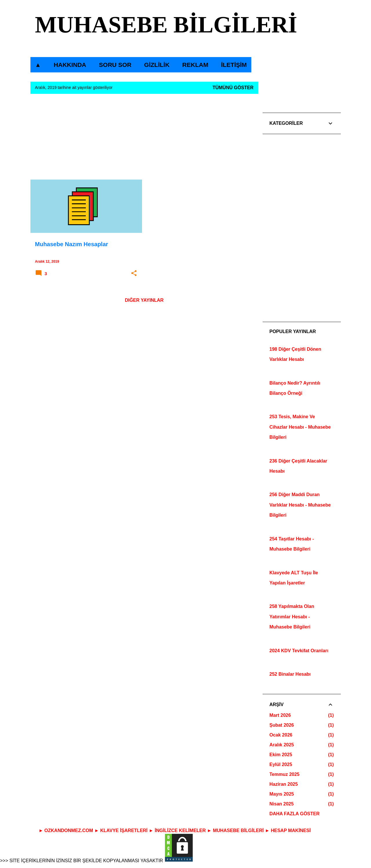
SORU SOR (115, 65)
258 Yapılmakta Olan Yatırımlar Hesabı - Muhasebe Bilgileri (292, 617)
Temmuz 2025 (285, 774)
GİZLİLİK (157, 65)
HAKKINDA (70, 65)
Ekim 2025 (281, 755)
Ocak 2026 (281, 735)
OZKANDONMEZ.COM (69, 830)
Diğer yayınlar (144, 300)
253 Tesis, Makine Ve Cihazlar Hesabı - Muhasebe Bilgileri (300, 427)
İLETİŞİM (234, 65)
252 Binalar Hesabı (290, 674)
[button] (134, 273)
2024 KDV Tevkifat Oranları (299, 651)
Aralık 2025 (282, 745)
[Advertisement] (144, 139)
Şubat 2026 (282, 725)
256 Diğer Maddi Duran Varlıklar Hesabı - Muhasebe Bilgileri (300, 505)
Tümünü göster (233, 88)
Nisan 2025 (282, 804)
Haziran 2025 (284, 784)
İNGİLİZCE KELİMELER (180, 830)
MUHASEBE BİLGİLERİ (166, 25)
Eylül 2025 (281, 764)
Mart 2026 (280, 715)
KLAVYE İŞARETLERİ (124, 830)
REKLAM (195, 65)
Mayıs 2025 (282, 794)
